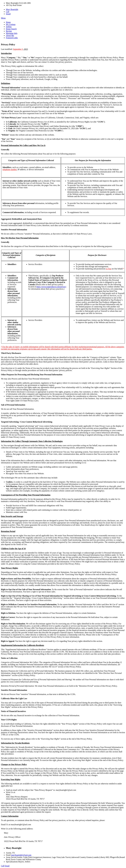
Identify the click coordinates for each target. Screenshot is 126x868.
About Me (10, 36)
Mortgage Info (12, 33)
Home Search (11, 29)
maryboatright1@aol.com (21, 855)
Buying (9, 31)
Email (8, 14)
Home (8, 22)
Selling (9, 27)
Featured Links (12, 38)
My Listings (11, 24)
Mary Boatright (12, 9)
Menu (3, 18)
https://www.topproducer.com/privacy (51, 287)
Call (8, 12)
